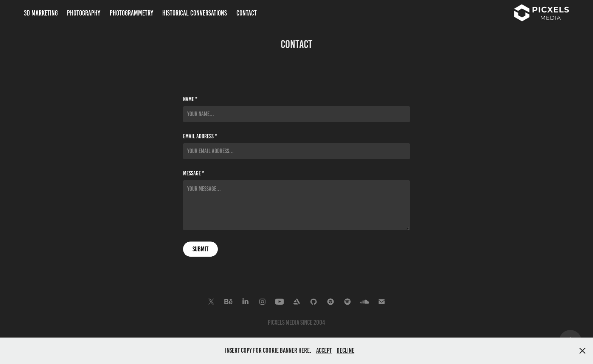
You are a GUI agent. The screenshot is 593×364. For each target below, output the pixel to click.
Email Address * (200, 136)
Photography (84, 13)
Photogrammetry (131, 13)
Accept (324, 350)
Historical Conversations (195, 13)
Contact (247, 13)
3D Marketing (41, 13)
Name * (190, 99)
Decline (345, 350)
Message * (194, 173)
